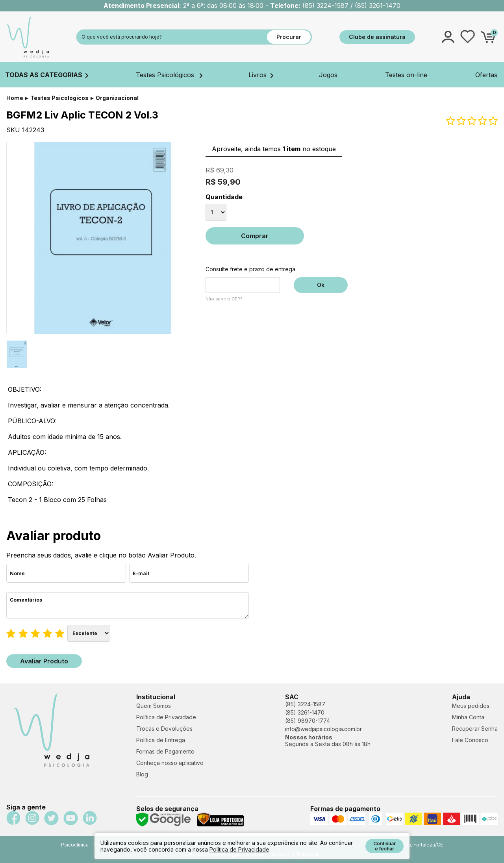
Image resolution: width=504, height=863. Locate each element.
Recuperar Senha (475, 729)
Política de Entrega (161, 740)
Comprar (255, 236)
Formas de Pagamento (165, 751)
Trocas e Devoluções (164, 729)
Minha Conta (468, 717)
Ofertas (486, 75)
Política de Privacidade (166, 717)
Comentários (128, 605)
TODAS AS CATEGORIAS (47, 75)
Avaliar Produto (44, 661)
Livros (261, 75)
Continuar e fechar (384, 846)
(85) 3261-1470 (305, 712)
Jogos (328, 75)
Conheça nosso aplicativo (170, 763)
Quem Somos (154, 706)
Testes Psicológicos (169, 75)
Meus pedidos (471, 706)
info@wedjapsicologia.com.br (323, 729)
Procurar (289, 37)
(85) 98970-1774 (308, 721)
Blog (142, 774)
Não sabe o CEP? (224, 299)
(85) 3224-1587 (305, 704)
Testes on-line (406, 75)
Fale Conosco (470, 740)
